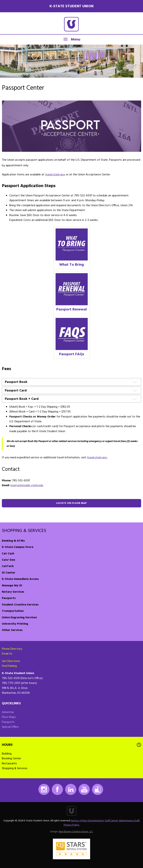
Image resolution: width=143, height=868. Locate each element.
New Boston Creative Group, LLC (76, 832)
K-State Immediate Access (20, 579)
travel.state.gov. (97, 458)
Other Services (12, 630)
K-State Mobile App (98, 789)
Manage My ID (12, 586)
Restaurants (9, 764)
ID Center (9, 573)
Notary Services (13, 592)
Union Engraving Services (19, 618)
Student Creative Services (20, 605)
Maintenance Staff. (129, 821)
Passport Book (16, 382)
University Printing (15, 624)
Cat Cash (8, 554)
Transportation (13, 611)
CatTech (8, 566)
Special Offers (10, 727)
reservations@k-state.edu (27, 485)
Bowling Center (11, 759)
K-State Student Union (71, 6)
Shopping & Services (24, 531)
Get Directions (11, 661)
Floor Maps (9, 717)
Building (7, 754)
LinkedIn (71, 789)
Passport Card (16, 391)
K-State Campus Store (18, 547)
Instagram (44, 789)
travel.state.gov (55, 175)
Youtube (84, 789)
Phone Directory (12, 649)
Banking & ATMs (13, 541)
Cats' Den (8, 560)
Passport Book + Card (22, 399)
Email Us (7, 654)
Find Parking (9, 666)
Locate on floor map (71, 503)
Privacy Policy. (72, 825)
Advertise (8, 712)
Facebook (57, 789)
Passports (9, 598)
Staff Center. (112, 821)
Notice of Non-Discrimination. (88, 821)
